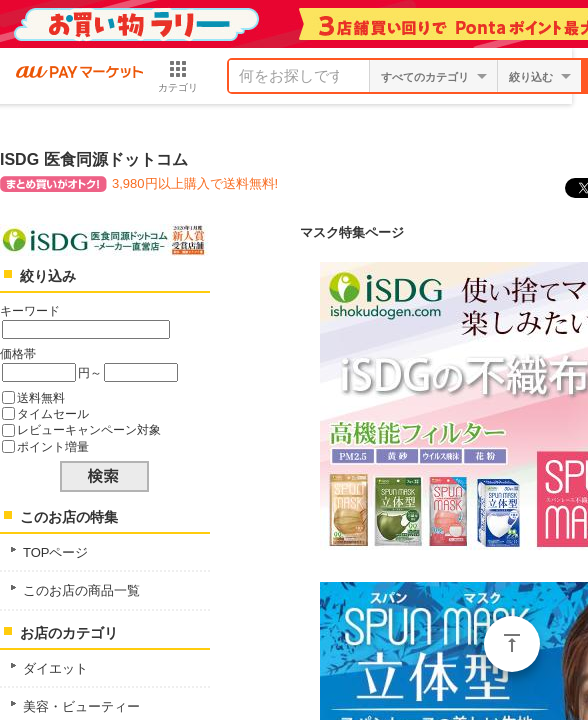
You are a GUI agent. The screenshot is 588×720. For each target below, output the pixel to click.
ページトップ (512, 644)
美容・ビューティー (81, 706)
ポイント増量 (53, 446)
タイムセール (53, 413)
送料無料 (41, 397)
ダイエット (55, 668)
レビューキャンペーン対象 (89, 429)
